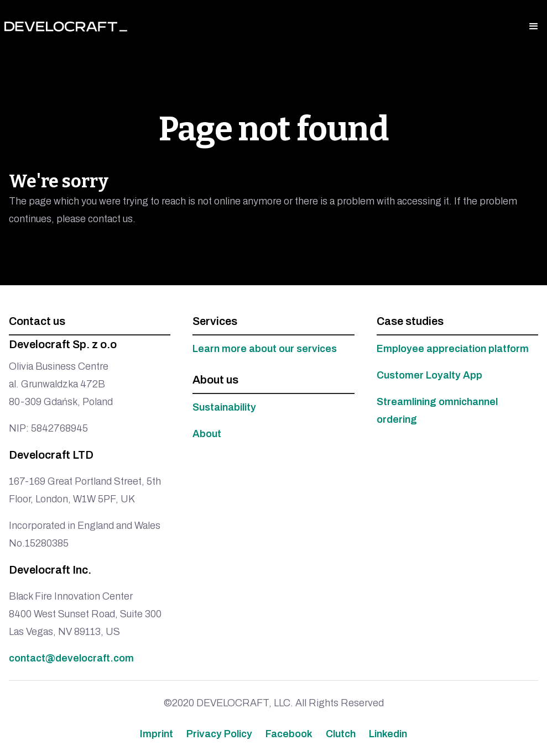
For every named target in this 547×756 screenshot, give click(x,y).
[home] (66, 27)
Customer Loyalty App (429, 375)
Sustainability (224, 407)
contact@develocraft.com (71, 658)
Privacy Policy (219, 734)
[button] (534, 27)
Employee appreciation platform (453, 349)
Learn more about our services (265, 349)
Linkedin (388, 734)
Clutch (341, 734)
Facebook (289, 734)
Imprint (157, 734)
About (207, 434)
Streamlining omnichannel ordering (437, 411)
